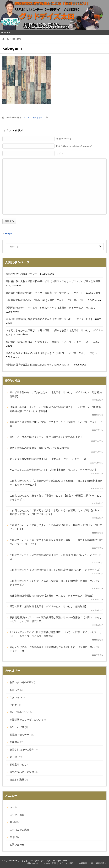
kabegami (9, 233)
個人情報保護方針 (99, 863)
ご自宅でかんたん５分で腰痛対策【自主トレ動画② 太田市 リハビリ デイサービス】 (56, 570)
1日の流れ (15, 822)
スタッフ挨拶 (17, 815)
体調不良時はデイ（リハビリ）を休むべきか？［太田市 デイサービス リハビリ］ (52, 308)
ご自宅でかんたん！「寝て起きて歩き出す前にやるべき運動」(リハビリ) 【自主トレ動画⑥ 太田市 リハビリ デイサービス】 (56, 512)
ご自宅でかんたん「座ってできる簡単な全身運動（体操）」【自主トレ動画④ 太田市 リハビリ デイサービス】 (56, 542)
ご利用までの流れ (19, 830)
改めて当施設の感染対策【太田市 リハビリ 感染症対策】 (41, 448)
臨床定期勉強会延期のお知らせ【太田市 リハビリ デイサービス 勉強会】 (52, 596)
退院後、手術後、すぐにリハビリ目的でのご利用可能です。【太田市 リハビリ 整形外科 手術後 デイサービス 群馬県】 (55, 409)
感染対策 (15, 742)
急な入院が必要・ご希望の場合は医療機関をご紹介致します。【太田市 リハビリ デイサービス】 (56, 649)
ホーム (13, 807)
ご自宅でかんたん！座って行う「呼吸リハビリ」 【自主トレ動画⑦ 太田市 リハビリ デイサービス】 (56, 497)
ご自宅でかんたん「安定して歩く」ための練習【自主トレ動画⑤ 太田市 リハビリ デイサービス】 (56, 527)
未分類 (13, 757)
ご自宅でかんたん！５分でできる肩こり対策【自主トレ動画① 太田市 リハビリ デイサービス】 (56, 583)
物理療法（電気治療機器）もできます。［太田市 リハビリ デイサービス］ (48, 342)
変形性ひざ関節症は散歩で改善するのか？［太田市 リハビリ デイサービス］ (49, 319)
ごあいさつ (16, 697)
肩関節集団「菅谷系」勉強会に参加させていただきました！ (39, 365)
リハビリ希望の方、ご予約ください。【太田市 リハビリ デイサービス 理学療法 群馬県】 (56, 394)
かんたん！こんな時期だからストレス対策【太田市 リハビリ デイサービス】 (53, 470)
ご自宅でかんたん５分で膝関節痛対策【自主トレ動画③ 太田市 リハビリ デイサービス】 (56, 557)
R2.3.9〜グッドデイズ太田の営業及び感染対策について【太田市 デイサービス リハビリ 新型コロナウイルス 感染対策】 (56, 634)
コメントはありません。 (34, 118)
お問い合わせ (17, 845)
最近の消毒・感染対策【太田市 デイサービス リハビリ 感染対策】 (49, 606)
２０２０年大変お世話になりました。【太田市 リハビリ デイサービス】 (49, 459)
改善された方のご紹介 (22, 749)
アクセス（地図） (67, 863)
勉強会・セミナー (19, 735)
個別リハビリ (17, 727)
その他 (13, 705)
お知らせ (15, 690)
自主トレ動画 (17, 779)
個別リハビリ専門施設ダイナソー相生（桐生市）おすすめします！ (46, 437)
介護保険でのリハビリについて (27, 720)
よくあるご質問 (49, 863)
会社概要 (83, 863)
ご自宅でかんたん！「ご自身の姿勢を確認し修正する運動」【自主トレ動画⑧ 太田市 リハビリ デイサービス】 (56, 483)
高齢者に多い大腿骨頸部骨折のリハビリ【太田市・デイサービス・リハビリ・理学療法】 (54, 281)
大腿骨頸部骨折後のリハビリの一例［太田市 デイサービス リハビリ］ (46, 300)
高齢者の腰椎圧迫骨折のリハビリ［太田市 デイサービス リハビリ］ (45, 293)
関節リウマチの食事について (22, 274)
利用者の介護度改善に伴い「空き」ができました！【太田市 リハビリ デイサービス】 (56, 424)
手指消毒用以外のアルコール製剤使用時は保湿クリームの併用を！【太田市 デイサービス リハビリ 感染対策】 (56, 619)
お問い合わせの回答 (21, 682)
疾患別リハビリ (18, 764)
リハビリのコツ (18, 712)
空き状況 (15, 837)
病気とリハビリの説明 (22, 772)
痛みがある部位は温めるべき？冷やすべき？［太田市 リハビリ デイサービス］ (51, 353)
